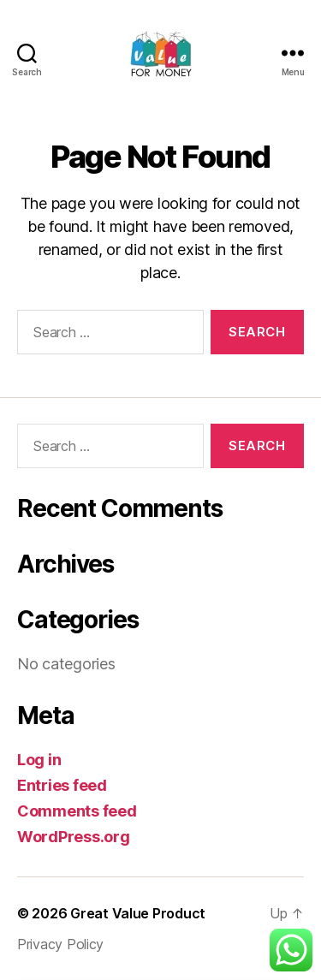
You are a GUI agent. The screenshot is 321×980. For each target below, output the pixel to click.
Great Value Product (138, 913)
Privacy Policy (60, 944)
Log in (39, 760)
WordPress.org (74, 837)
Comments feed (77, 811)
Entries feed (62, 785)
